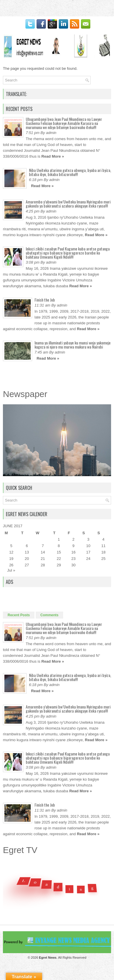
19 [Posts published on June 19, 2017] (11, 559)
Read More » (53, 156)
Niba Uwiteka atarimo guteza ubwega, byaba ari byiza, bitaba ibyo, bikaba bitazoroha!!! (70, 172)
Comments (49, 615)
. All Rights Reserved (63, 958)
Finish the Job (45, 300)
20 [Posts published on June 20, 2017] (27, 559)
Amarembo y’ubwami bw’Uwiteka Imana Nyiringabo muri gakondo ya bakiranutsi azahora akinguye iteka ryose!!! (68, 204)
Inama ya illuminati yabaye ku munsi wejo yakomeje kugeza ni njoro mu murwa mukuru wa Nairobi (72, 345)
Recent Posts (19, 615)
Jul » (11, 570)
